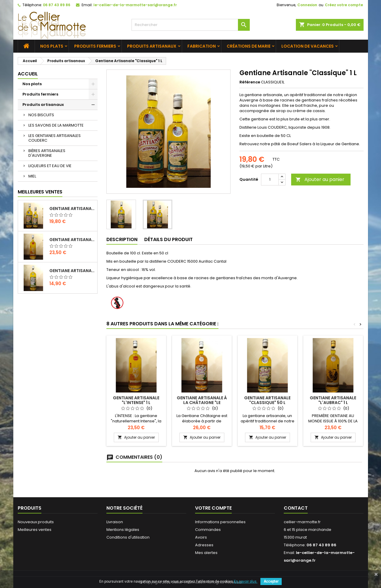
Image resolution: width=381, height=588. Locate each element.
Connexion (307, 5)
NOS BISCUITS (41, 115)
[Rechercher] (191, 25)
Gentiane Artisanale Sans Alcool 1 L (72, 271)
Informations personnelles (220, 522)
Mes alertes (206, 553)
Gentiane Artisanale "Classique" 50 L (267, 400)
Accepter (271, 581)
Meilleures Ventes (40, 192)
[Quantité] (270, 180)
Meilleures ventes (35, 530)
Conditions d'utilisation (128, 537)
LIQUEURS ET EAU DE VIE (50, 166)
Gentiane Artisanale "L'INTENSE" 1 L (72, 240)
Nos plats (52, 46)
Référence (250, 82)
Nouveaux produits (36, 522)
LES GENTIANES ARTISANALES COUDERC (55, 138)
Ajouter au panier (320, 179)
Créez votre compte (344, 5)
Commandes (208, 530)
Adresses (204, 545)
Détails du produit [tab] (168, 239)
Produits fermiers (95, 46)
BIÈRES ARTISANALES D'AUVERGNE (47, 153)
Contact (296, 508)
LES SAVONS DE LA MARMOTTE (56, 125)
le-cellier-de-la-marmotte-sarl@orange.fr (135, 5)
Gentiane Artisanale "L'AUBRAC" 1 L (333, 400)
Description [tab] (122, 239)
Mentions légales (123, 530)
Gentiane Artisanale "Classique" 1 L (72, 209)
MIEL (32, 176)
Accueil (28, 74)
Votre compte (213, 508)
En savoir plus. (246, 581)
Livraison (115, 522)
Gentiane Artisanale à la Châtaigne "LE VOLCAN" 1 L (202, 403)
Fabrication (202, 46)
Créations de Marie (249, 46)
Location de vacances (308, 46)
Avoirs (201, 537)
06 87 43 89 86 (57, 5)
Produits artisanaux (152, 46)
